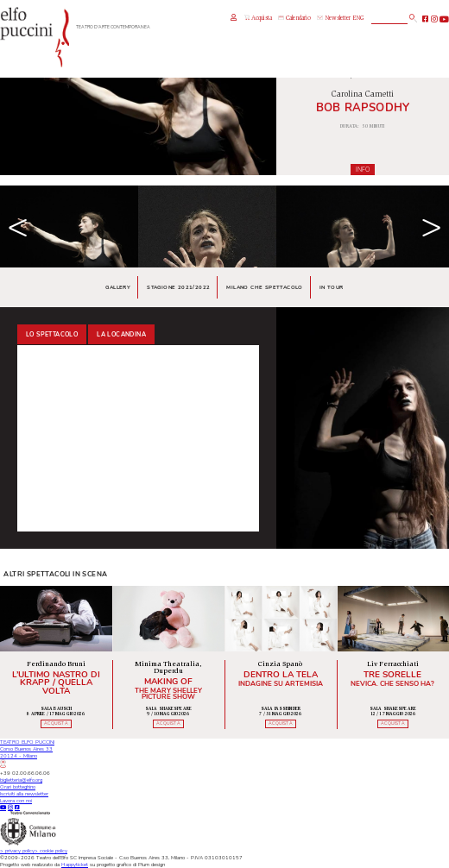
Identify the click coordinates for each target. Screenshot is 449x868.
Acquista (258, 18)
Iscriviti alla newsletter (24, 794)
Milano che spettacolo (264, 287)
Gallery (118, 287)
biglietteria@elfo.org (21, 780)
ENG (358, 19)
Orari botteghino (18, 787)
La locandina (121, 335)
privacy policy (17, 851)
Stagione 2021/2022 (178, 287)
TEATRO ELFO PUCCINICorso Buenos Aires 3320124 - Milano (27, 753)
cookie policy (51, 851)
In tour (332, 287)
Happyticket (75, 865)
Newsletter (334, 19)
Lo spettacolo (52, 335)
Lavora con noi (16, 801)
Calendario (294, 19)
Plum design (152, 865)
